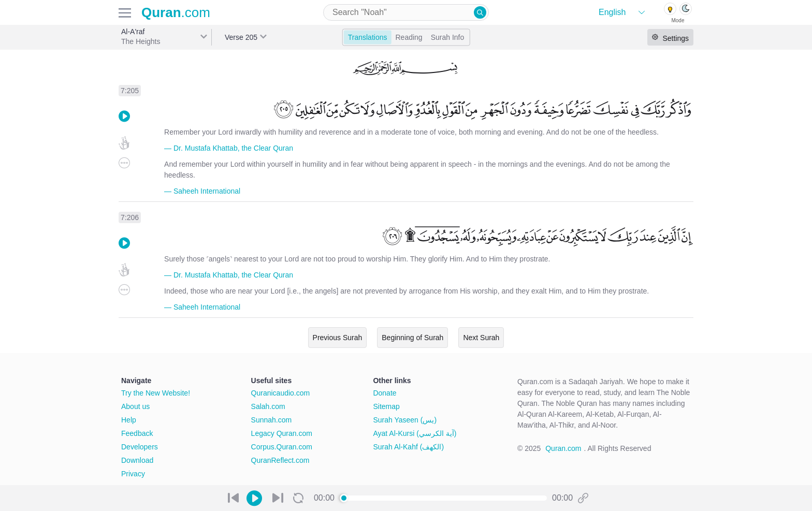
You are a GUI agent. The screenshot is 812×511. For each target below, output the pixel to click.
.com (176, 12)
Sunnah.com (272, 420)
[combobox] (406, 12)
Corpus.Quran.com (282, 447)
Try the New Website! (156, 393)
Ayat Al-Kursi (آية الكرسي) (415, 433)
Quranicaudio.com (281, 393)
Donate (385, 393)
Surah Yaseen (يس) (405, 420)
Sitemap (386, 406)
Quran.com (563, 448)
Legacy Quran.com (282, 433)
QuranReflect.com (280, 460)
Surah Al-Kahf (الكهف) (408, 447)
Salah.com (268, 406)
